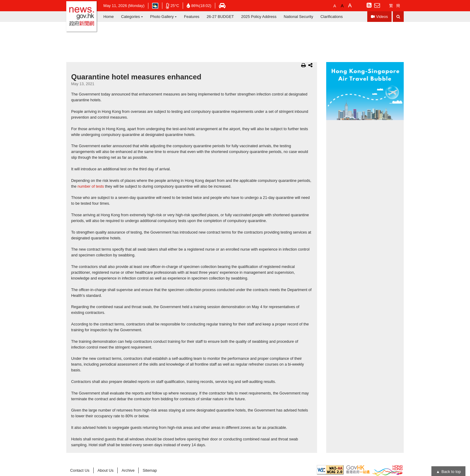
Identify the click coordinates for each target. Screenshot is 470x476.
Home (109, 17)
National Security (298, 17)
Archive (128, 470)
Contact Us (80, 470)
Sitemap (150, 470)
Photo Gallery (162, 17)
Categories (130, 17)
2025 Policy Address (259, 17)
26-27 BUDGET (220, 17)
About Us (106, 470)
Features (192, 17)
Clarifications (332, 17)
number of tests (91, 186)
